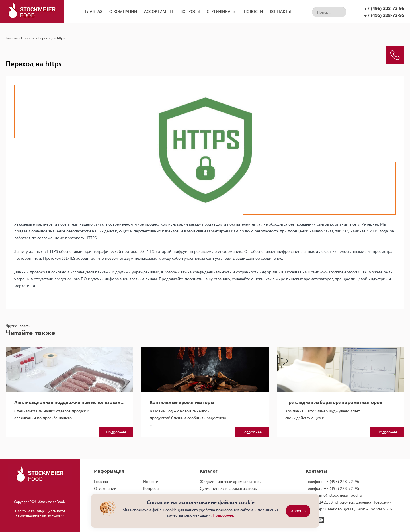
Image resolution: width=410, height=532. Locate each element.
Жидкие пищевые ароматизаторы (231, 481)
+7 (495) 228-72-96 (384, 8)
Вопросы (190, 11)
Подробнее (116, 432)
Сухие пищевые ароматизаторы (229, 488)
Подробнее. (223, 515)
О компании (123, 11)
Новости (253, 11)
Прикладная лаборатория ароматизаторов (334, 402)
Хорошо (298, 511)
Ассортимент (159, 11)
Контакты (280, 11)
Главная (94, 11)
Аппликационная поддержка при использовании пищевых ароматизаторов (69, 402)
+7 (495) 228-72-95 (384, 15)
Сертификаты (221, 11)
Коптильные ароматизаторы (182, 402)
